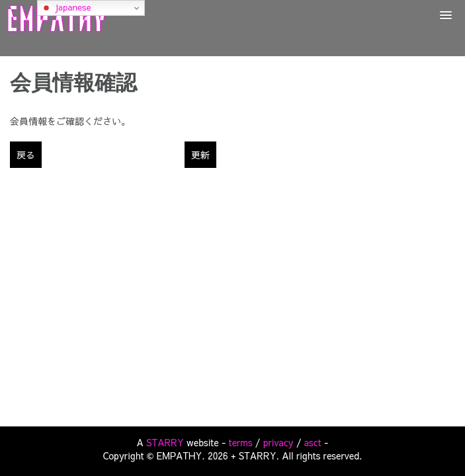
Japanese (66, 7)
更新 (200, 155)
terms (241, 442)
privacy (278, 442)
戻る (26, 155)
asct (313, 442)
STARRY (165, 442)
